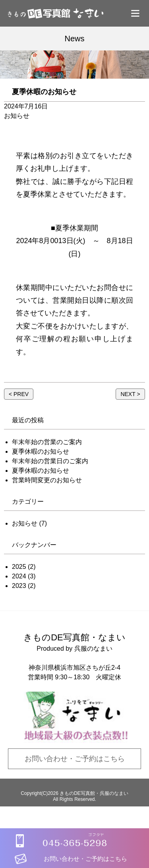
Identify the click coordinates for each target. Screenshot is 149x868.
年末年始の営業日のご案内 (50, 461)
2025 (19, 567)
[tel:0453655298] (75, 834)
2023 (19, 586)
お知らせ (25, 523)
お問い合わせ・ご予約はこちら (75, 759)
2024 (19, 576)
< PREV (19, 394)
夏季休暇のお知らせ (41, 451)
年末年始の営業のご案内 (47, 442)
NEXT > (130, 394)
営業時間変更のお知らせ (47, 480)
